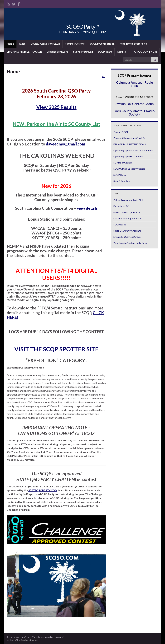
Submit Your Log (83, 52)
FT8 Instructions (75, 44)
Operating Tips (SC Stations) (128, 156)
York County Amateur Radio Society (135, 112)
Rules (22, 44)
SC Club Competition (102, 44)
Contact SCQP (121, 132)
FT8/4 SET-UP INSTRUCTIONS (130, 144)
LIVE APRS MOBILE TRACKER (24, 52)
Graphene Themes (29, 640)
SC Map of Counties (124, 163)
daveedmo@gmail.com (66, 144)
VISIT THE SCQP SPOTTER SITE (56, 349)
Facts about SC (121, 206)
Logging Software (57, 52)
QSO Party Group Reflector (128, 218)
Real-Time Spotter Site (133, 44)
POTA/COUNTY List (145, 52)
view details (87, 208)
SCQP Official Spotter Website (129, 169)
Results (122, 52)
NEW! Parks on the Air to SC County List (56, 124)
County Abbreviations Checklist (130, 138)
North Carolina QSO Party (127, 212)
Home (10, 44)
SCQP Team (105, 52)
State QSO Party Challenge (127, 231)
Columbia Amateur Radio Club (135, 84)
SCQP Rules (120, 175)
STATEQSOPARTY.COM (43, 490)
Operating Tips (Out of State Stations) (133, 150)
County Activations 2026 (45, 44)
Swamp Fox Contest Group (135, 104)
